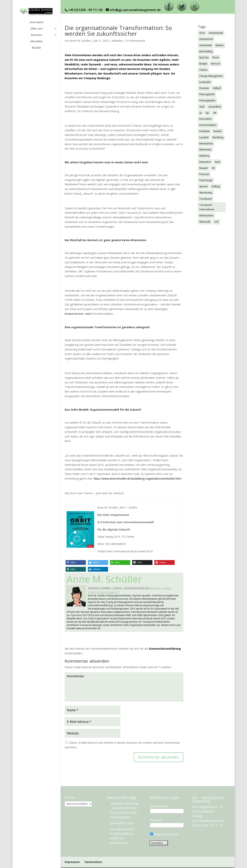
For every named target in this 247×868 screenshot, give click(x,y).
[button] (76, 562)
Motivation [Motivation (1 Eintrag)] (205, 162)
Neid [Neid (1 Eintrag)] (217, 162)
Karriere (36, 35)
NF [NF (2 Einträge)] (213, 168)
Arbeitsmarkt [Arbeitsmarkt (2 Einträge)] (216, 33)
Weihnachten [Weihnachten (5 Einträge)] (206, 216)
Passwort (155, 820)
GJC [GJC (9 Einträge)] (207, 113)
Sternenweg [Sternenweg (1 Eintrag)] (206, 193)
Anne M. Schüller (80, 41)
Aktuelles (36, 42)
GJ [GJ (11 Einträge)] (200, 113)
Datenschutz (93, 862)
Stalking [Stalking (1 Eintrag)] (216, 186)
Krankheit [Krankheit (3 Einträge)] (204, 131)
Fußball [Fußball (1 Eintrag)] (217, 88)
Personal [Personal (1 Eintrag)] (204, 174)
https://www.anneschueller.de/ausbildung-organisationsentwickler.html (137, 479)
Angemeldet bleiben (165, 834)
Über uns (36, 29)
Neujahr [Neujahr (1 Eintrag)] (204, 168)
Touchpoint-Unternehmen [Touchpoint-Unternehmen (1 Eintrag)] (207, 207)
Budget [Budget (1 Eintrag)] (203, 64)
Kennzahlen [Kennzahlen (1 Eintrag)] (206, 119)
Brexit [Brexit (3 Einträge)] (216, 57)
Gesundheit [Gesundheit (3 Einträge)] (215, 107)
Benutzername (159, 806)
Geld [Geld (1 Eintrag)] (202, 107)
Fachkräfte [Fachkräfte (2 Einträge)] (205, 82)
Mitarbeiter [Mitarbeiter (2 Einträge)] (205, 150)
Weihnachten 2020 (121, 823)
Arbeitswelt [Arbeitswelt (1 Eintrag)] (206, 45)
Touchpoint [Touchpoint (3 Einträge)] (206, 199)
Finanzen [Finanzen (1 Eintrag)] (204, 88)
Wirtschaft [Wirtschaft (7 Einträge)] (205, 222)
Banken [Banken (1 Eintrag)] (220, 45)
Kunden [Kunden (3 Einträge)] (218, 131)
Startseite (37, 22)
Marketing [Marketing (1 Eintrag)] (218, 137)
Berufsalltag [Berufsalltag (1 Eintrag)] (206, 51)
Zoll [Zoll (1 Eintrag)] (216, 222)
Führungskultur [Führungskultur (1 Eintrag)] (207, 100)
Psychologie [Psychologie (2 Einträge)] (206, 180)
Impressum (72, 862)
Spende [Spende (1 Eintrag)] (203, 186)
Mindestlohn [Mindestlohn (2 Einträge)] (206, 144)
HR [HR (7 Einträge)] (215, 113)
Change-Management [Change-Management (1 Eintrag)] (211, 76)
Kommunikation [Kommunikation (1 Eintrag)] (208, 125)
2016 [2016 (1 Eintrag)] (202, 33)
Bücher (36, 48)
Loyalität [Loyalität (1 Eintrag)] (204, 137)
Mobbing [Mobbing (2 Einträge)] (204, 156)
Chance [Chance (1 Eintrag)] (203, 70)
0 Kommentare (136, 41)
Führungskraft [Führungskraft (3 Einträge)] (207, 94)
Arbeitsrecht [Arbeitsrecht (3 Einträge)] (206, 39)
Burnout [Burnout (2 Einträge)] (216, 64)
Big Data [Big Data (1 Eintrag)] (204, 57)
